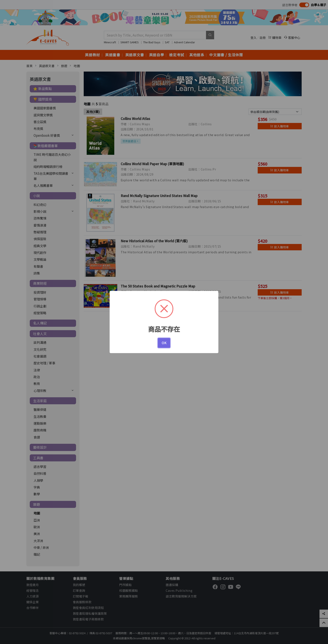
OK (164, 343)
